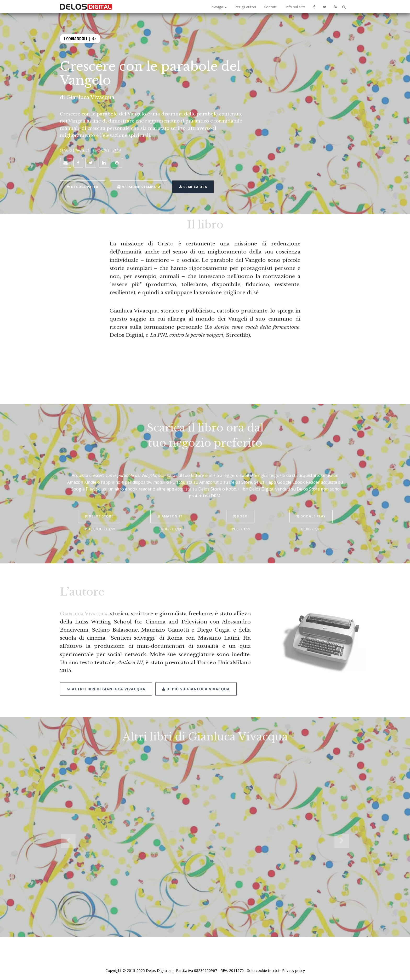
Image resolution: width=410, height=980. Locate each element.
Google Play (311, 509)
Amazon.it (170, 509)
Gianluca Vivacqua (90, 97)
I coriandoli (76, 38)
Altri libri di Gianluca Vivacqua (106, 681)
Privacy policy (294, 970)
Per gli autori (245, 7)
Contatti (271, 7)
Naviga (219, 7)
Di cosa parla (82, 186)
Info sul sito (295, 7)
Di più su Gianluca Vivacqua (196, 681)
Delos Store (99, 509)
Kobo (240, 509)
